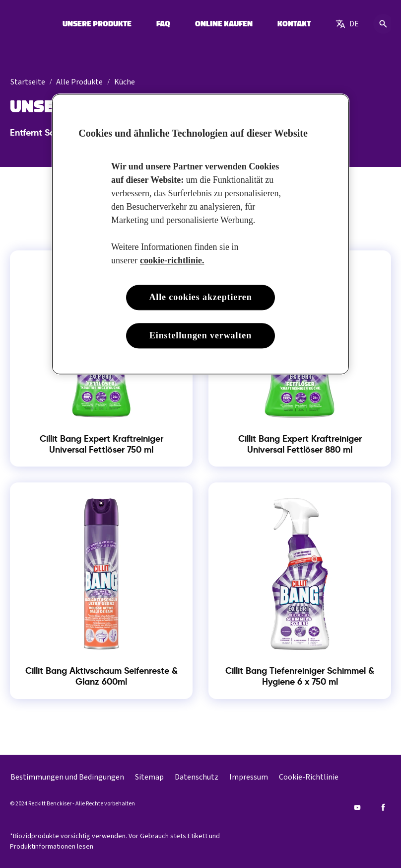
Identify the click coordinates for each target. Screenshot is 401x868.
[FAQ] (163, 24)
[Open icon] (383, 24)
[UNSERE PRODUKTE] (97, 24)
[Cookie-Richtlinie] (309, 777)
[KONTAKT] (294, 24)
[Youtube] (357, 807)
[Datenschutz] (197, 777)
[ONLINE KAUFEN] (224, 24)
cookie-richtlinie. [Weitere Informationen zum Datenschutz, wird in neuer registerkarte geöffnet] (172, 260)
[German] (347, 24)
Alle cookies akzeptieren (200, 297)
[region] (200, 234)
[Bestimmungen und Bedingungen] (67, 777)
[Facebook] (383, 807)
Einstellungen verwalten (200, 336)
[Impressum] (249, 777)
